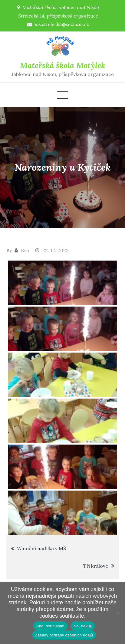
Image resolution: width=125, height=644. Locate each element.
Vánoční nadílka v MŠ (41, 548)
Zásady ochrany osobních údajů (64, 635)
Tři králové (96, 566)
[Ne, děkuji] (117, 613)
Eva (25, 250)
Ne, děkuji (83, 626)
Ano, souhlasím (50, 626)
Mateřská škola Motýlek (62, 65)
